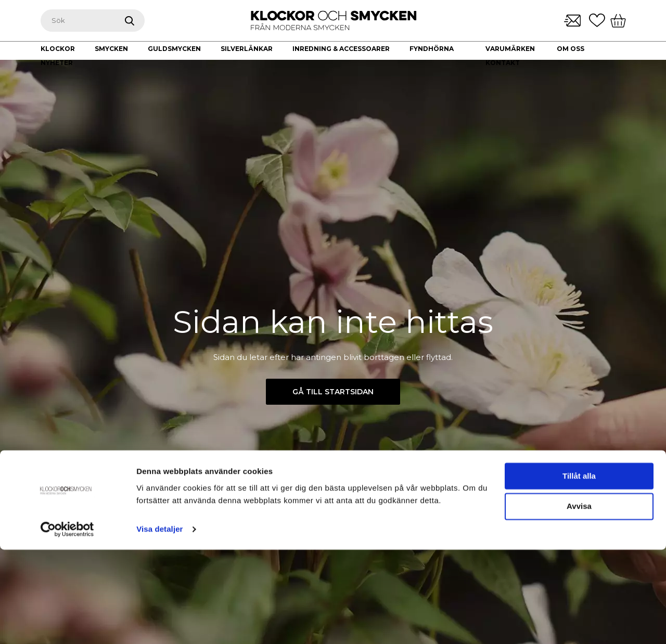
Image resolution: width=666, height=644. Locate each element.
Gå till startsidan (333, 392)
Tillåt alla (579, 570)
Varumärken (510, 49)
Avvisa (579, 601)
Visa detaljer (159, 623)
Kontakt (503, 63)
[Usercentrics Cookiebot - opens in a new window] (67, 624)
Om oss (571, 49)
